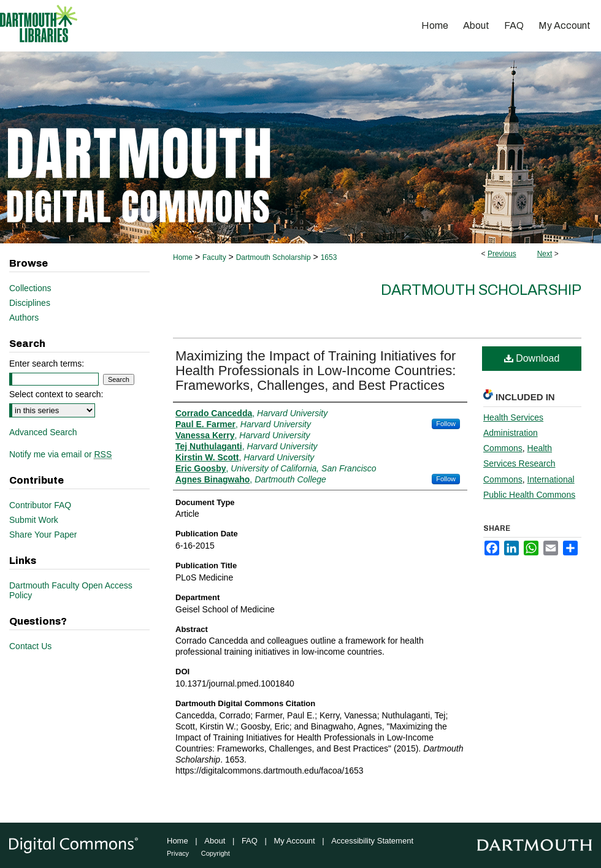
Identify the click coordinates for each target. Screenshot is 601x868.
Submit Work (34, 520)
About (215, 841)
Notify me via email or (60, 454)
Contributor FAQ (40, 505)
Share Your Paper (43, 535)
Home (183, 257)
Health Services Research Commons (519, 463)
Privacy (178, 853)
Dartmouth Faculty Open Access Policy (71, 590)
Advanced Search (43, 432)
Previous (502, 254)
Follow (446, 424)
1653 (329, 257)
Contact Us (30, 646)
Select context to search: (56, 394)
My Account (295, 841)
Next (545, 254)
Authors (24, 318)
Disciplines (30, 303)
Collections (30, 288)
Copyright (216, 853)
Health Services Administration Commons (513, 433)
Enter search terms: (47, 364)
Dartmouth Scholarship (274, 257)
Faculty (214, 257)
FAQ (250, 841)
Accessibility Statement (372, 841)
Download (532, 358)
